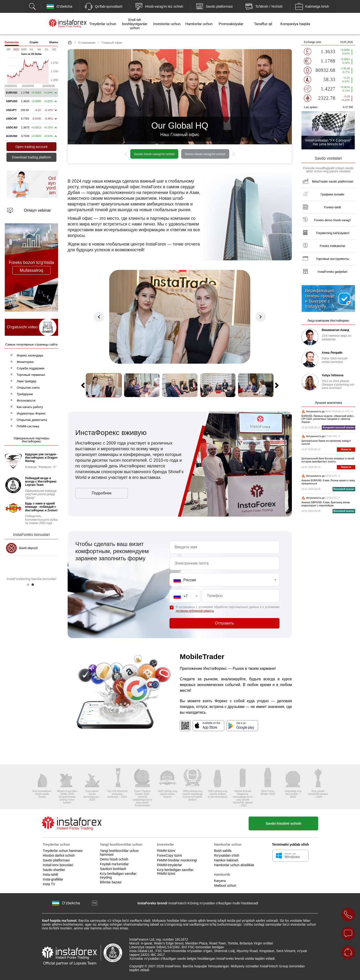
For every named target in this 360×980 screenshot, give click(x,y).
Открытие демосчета (32, 420)
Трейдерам (25, 394)
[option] (180, 154)
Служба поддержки (31, 368)
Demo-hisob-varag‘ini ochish (205, 154)
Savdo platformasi (56, 860)
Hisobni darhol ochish (59, 855)
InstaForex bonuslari (58, 865)
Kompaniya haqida (295, 24)
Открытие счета (28, 388)
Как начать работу (30, 407)
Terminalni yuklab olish (291, 844)
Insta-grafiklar (53, 879)
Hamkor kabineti (226, 860)
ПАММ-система (28, 426)
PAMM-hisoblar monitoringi (177, 860)
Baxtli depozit (28, 548)
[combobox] (224, 580)
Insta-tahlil (50, 875)
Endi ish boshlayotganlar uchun (135, 24)
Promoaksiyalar (231, 24)
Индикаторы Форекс (31, 413)
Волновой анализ (344, 489)
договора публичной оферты (195, 611)
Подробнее (102, 493)
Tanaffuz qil (263, 24)
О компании (87, 43)
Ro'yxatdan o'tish (227, 855)
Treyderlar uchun (103, 24)
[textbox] (224, 580)
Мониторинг (25, 362)
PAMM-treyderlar (169, 865)
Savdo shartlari (54, 870)
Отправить (224, 623)
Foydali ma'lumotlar (114, 864)
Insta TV (49, 884)
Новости (346, 449)
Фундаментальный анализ (338, 427)
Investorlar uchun (167, 24)
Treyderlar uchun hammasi (63, 851)
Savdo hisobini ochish (283, 823)
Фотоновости (26, 401)
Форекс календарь (30, 355)
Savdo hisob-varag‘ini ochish (154, 154)
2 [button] (34, 586)
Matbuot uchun (225, 886)
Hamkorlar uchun (199, 24)
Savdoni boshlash (113, 869)
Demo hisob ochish (114, 859)
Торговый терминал (31, 375)
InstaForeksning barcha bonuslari (31, 579)
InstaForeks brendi (152, 903)
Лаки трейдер (27, 381)
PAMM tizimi (166, 851)
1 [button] (29, 586)
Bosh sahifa (223, 851)
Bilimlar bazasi (111, 882)
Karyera (220, 881)
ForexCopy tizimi (169, 855)
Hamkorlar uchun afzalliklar (234, 865)
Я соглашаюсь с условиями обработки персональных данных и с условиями (228, 609)
